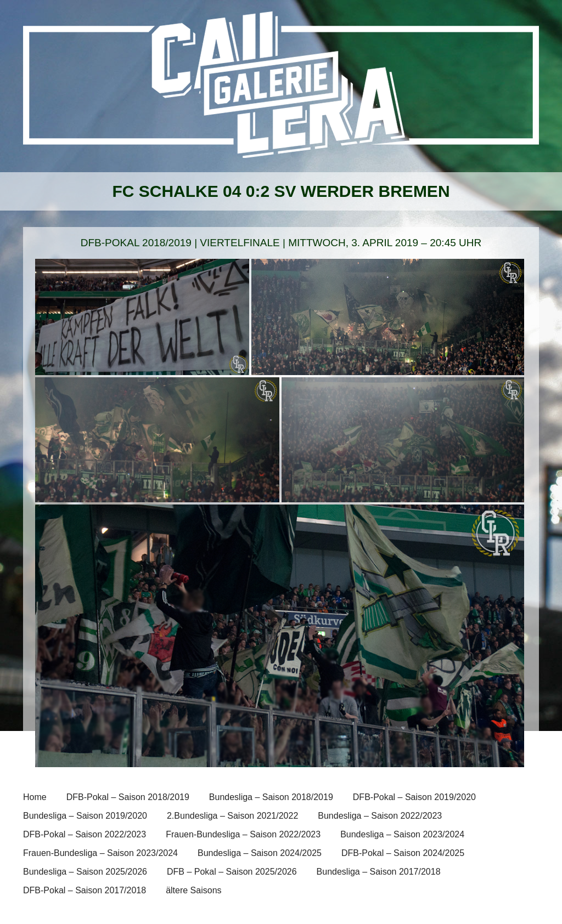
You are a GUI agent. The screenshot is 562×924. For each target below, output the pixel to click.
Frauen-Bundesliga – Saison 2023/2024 (100, 853)
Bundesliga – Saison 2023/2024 (402, 834)
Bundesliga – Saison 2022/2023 (380, 816)
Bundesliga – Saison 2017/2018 (379, 872)
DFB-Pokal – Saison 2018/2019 (128, 797)
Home (35, 797)
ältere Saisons (193, 890)
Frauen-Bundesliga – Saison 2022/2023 (243, 834)
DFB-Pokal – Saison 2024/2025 (403, 853)
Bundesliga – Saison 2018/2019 (271, 797)
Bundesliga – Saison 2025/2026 (85, 872)
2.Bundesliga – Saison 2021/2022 (232, 816)
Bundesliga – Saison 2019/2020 (85, 816)
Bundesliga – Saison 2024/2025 (260, 853)
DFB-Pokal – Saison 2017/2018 (85, 890)
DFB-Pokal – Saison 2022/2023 (85, 834)
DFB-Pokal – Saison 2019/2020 (414, 797)
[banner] (281, 92)
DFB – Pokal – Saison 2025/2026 (232, 872)
